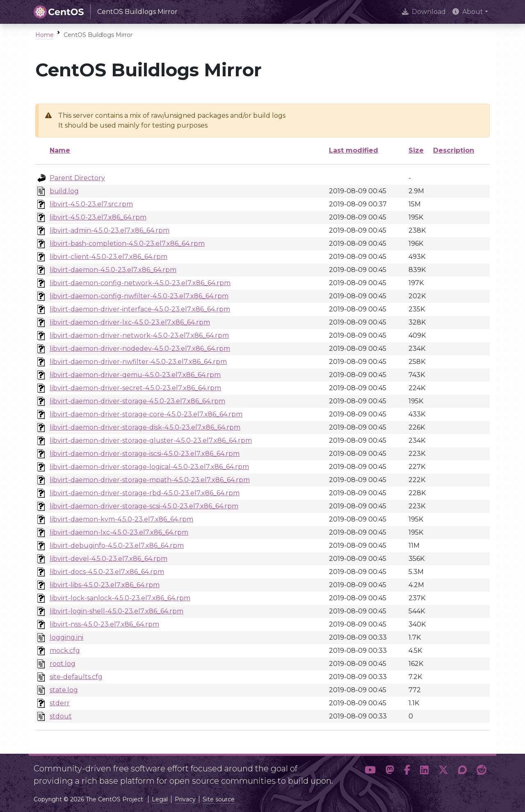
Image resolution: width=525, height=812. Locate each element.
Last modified (354, 150)
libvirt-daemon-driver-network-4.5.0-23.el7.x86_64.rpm (139, 335)
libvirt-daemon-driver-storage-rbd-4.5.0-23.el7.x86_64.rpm (145, 493)
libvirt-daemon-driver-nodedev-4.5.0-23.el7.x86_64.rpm (140, 349)
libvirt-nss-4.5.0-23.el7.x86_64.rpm (104, 624)
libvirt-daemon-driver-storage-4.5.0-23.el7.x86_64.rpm (137, 401)
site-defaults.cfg (76, 677)
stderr (60, 703)
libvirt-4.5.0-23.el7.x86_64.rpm (98, 217)
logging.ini (66, 637)
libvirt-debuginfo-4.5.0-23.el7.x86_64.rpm (117, 546)
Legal (160, 799)
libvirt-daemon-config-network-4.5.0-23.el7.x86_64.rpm (140, 283)
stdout (61, 716)
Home (45, 35)
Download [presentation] (424, 12)
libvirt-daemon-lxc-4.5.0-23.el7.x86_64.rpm (119, 532)
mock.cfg (65, 651)
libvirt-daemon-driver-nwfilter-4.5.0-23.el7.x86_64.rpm (138, 362)
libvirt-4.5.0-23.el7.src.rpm (91, 204)
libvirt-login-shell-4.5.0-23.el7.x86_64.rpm (116, 611)
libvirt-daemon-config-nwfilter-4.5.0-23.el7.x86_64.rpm (139, 296)
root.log (63, 664)
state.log (64, 690)
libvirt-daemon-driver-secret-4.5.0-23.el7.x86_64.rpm (135, 388)
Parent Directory (77, 178)
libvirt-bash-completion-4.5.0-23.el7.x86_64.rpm (127, 244)
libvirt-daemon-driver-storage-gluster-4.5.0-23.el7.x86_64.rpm (151, 440)
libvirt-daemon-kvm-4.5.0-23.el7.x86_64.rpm (121, 519)
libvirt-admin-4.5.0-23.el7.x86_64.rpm (110, 230)
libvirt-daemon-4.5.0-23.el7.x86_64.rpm (113, 270)
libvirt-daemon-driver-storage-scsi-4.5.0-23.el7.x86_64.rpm (144, 506)
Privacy (185, 799)
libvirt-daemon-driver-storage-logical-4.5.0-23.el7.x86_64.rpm (149, 467)
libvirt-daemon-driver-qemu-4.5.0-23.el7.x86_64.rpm (135, 375)
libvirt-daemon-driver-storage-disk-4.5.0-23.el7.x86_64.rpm (145, 427)
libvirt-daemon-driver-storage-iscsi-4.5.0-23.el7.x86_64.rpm (145, 454)
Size (416, 150)
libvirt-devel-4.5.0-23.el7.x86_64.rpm (108, 559)
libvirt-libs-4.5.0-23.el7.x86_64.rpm (105, 585)
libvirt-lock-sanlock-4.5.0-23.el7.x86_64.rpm (120, 598)
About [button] (468, 12)
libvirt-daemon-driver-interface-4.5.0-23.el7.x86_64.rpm (140, 309)
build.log (64, 191)
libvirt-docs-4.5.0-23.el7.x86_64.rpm (107, 572)
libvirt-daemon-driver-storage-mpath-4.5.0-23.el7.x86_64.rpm (150, 480)
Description (454, 150)
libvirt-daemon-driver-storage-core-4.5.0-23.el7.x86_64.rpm (146, 414)
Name (60, 150)
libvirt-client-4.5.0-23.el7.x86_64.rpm (108, 257)
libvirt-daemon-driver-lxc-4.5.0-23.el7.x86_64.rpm (130, 322)
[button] (370, 771)
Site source (219, 799)
